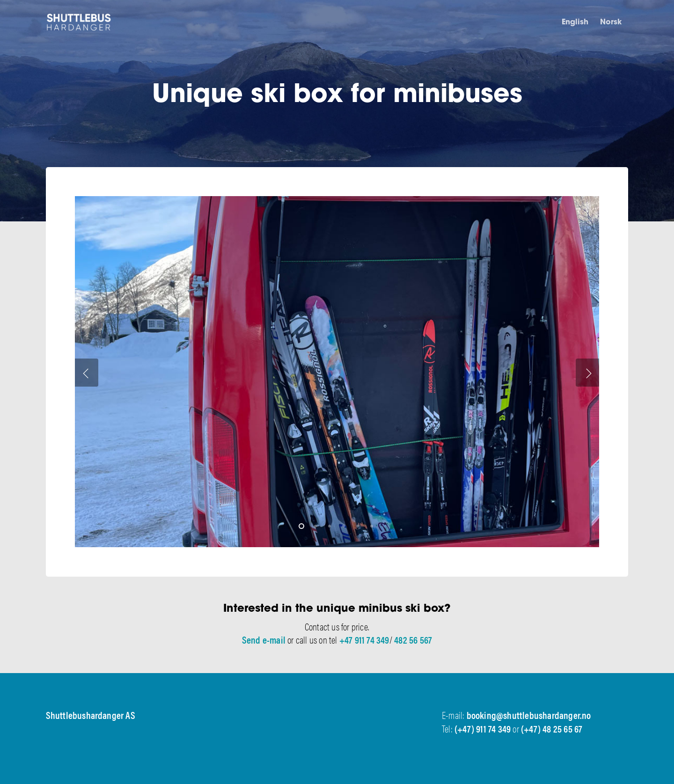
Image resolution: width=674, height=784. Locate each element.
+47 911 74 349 (364, 639)
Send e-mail (264, 639)
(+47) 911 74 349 (483, 728)
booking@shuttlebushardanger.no (529, 715)
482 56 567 (413, 639)
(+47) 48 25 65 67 (552, 728)
